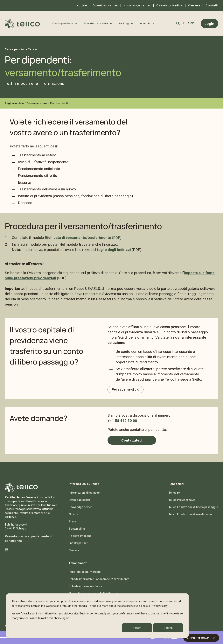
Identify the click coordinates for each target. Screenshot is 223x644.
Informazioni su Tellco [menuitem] (84, 487)
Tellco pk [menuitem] (174, 495)
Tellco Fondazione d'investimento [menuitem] (190, 517)
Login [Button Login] (209, 23)
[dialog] (97, 616)
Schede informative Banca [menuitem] (86, 589)
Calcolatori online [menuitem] (169, 5)
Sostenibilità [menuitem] (77, 531)
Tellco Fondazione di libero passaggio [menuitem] (193, 510)
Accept (137, 628)
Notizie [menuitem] (82, 5)
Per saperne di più (128, 391)
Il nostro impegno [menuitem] (80, 539)
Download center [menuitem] (105, 5)
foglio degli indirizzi (114, 250)
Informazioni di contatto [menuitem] (84, 495)
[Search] (178, 23)
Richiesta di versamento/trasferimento (78, 238)
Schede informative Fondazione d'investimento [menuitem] (99, 582)
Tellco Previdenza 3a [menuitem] (182, 503)
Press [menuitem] (73, 524)
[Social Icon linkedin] (7, 553)
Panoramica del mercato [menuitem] (85, 575)
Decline (168, 628)
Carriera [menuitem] (194, 5)
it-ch (190, 23)
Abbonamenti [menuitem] (78, 566)
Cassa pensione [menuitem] (63, 23)
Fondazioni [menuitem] (176, 487)
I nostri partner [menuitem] (78, 546)
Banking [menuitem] (124, 23)
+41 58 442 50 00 (122, 423)
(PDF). (117, 238)
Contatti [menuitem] (212, 5)
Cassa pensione (37, 103)
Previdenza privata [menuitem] (96, 23)
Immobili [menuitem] (145, 23)
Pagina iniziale (14, 103)
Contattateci (132, 443)
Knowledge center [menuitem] (137, 5)
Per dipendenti (59, 103)
